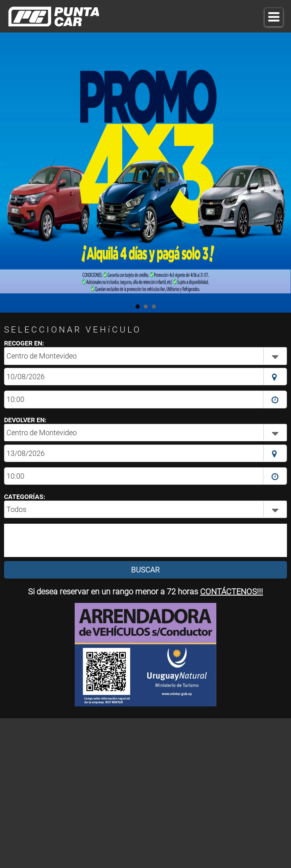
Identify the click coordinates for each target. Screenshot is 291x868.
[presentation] (67, 540)
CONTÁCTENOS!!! (232, 592)
